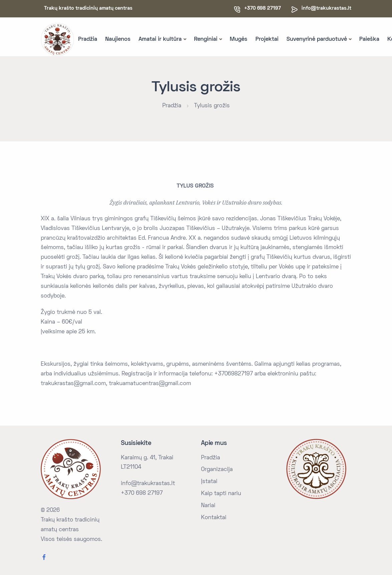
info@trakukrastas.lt (326, 8)
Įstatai (209, 482)
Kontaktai (214, 518)
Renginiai (206, 39)
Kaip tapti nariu (221, 494)
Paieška (369, 39)
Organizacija (217, 470)
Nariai (208, 506)
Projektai (267, 39)
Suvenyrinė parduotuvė (317, 39)
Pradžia (88, 39)
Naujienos (118, 39)
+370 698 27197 (142, 493)
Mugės (239, 39)
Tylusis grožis (212, 106)
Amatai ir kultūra (160, 39)
